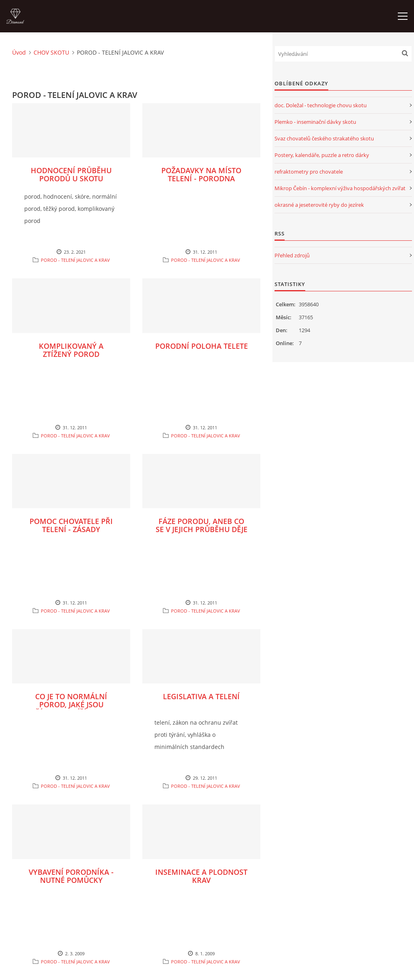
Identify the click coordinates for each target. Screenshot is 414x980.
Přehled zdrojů (292, 255)
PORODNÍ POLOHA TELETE (202, 346)
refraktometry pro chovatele (309, 172)
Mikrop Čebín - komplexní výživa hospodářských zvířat (340, 188)
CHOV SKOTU (51, 52)
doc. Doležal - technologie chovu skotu (321, 105)
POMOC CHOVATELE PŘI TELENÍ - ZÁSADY (71, 525)
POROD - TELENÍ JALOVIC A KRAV (75, 260)
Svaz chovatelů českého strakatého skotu (324, 138)
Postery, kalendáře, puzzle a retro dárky (322, 155)
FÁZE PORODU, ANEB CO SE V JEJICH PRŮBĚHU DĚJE (202, 525)
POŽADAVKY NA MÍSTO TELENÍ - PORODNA (201, 174)
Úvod (19, 52)
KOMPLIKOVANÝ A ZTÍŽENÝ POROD (71, 350)
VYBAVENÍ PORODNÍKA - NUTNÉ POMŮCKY (71, 876)
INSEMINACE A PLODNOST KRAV (201, 876)
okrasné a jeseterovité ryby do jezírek (319, 205)
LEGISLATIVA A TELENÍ (201, 696)
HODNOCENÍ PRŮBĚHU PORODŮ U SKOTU (71, 174)
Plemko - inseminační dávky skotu (315, 122)
